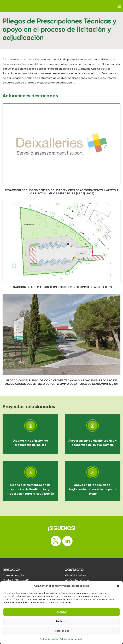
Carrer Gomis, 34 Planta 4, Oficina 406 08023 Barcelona (16, 580)
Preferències (62, 631)
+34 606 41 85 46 (76, 575)
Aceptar (62, 612)
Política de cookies (49, 639)
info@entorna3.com (77, 580)
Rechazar (62, 621)
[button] (118, 586)
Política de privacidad (71, 639)
